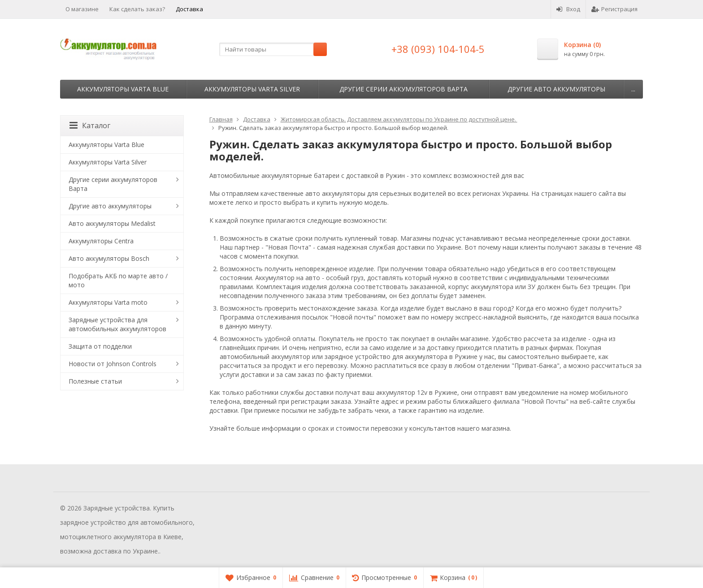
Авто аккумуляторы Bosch (109, 258)
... (633, 89)
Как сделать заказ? (137, 9)
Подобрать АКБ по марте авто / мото (118, 280)
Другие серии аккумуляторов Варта (404, 89)
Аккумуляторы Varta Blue (123, 89)
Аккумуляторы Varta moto (108, 302)
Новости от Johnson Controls (113, 364)
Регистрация (614, 9)
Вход (568, 9)
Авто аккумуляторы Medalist (112, 223)
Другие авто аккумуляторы (556, 89)
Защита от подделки (100, 346)
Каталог (90, 125)
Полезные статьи (95, 381)
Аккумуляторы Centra (101, 241)
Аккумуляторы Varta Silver (252, 89)
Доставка (189, 9)
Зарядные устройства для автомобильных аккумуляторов (117, 324)
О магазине (82, 9)
